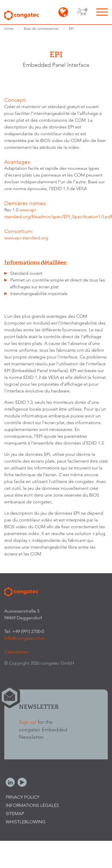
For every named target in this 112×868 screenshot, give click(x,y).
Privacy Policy (23, 797)
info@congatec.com (25, 638)
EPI (71, 28)
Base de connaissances (41, 28)
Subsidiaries (16, 652)
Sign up (28, 722)
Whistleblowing (26, 822)
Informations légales (32, 805)
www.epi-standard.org (26, 238)
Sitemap (15, 814)
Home (9, 28)
